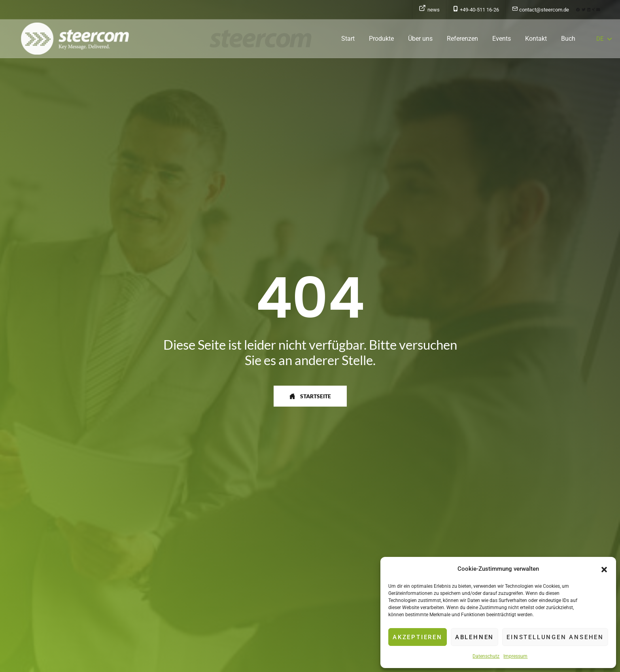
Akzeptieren (418, 637)
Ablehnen (474, 637)
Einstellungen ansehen (555, 637)
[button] (604, 569)
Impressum (515, 656)
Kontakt (536, 39)
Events (502, 39)
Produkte (381, 39)
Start (348, 39)
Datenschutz (486, 656)
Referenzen (462, 39)
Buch (568, 39)
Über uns (420, 39)
